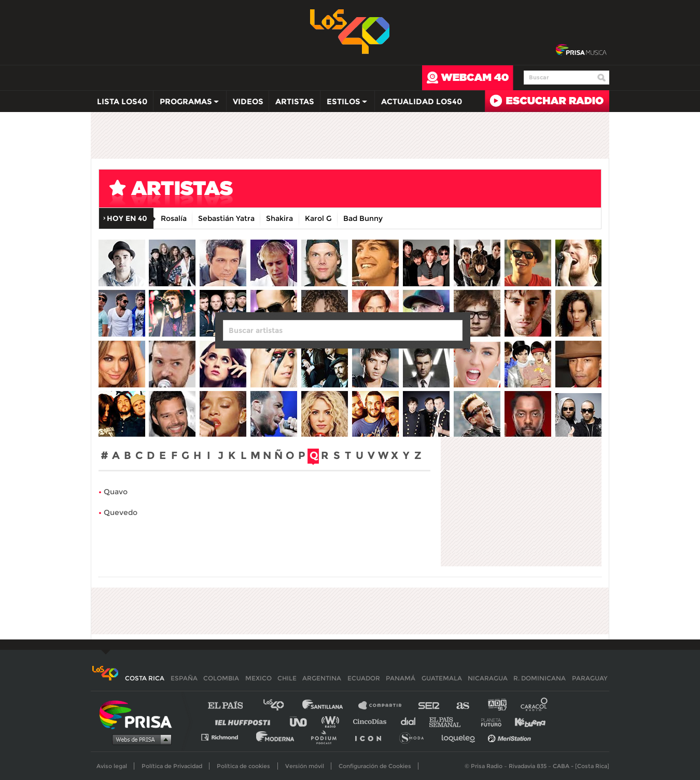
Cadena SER (429, 706)
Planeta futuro (488, 721)
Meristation (511, 737)
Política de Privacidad (172, 766)
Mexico (258, 678)
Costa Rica (145, 678)
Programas (187, 104)
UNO (303, 721)
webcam (468, 78)
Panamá (401, 678)
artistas (306, 191)
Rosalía (174, 218)
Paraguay (590, 678)
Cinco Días (372, 721)
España (184, 678)
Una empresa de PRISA (139, 714)
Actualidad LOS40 (422, 101)
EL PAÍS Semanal (450, 721)
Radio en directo (547, 101)
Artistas (295, 101)
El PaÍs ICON (372, 737)
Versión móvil (305, 766)
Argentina (322, 678)
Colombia (221, 678)
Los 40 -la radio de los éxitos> (350, 31)
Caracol (535, 706)
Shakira (279, 218)
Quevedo (121, 512)
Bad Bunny (363, 218)
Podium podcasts (327, 737)
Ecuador (364, 678)
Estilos (344, 104)
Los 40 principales (281, 706)
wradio (333, 721)
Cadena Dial (412, 721)
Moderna (276, 737)
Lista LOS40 (122, 101)
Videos (248, 101)
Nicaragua (488, 678)
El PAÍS (232, 706)
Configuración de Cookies (375, 766)
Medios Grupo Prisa (139, 739)
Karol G (318, 218)
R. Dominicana (540, 678)
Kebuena (525, 721)
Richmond (225, 737)
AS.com (462, 706)
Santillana (330, 706)
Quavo (116, 492)
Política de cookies (243, 766)
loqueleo (461, 737)
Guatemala (442, 678)
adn (496, 706)
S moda (415, 737)
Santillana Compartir (385, 706)
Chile (287, 678)
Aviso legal (112, 766)
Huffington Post (245, 721)
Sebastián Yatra (226, 218)
